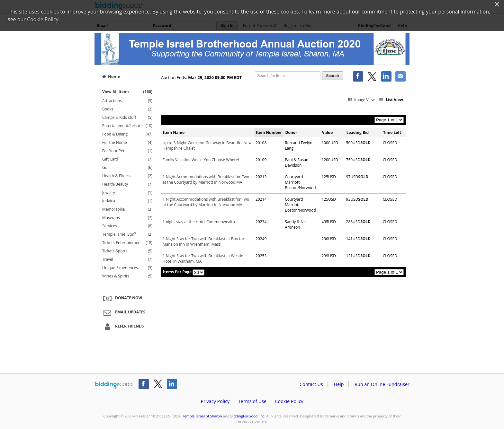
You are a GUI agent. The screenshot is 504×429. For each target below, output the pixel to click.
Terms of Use (252, 401)
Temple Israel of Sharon (202, 416)
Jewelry (127, 193)
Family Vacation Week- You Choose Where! (201, 160)
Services (127, 226)
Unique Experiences (127, 268)
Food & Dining (127, 134)
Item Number (269, 132)
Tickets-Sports (127, 251)
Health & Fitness (127, 176)
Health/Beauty (127, 184)
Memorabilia (127, 209)
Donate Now (122, 298)
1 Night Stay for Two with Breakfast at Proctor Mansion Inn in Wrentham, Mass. (203, 241)
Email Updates (123, 312)
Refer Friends (123, 327)
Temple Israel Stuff (127, 234)
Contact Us (311, 384)
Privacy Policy (215, 401)
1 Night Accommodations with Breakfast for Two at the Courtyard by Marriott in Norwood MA (206, 179)
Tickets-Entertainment (127, 243)
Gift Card (127, 159)
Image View (361, 100)
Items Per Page (177, 272)
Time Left (392, 132)
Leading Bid (358, 132)
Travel (127, 259)
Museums (127, 218)
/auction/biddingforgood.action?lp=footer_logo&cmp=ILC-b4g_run (114, 385)
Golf (127, 168)
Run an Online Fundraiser (382, 384)
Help (339, 384)
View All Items (127, 92)
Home (111, 76)
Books (127, 109)
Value (328, 132)
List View (391, 100)
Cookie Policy (289, 401)
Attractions (127, 101)
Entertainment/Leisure (127, 126)
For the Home (127, 143)
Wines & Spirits (127, 276)
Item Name (174, 132)
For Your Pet (127, 151)
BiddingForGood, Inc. (248, 416)
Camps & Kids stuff (127, 118)
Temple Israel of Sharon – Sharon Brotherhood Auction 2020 (252, 49)
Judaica (127, 201)
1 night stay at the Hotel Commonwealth (199, 222)
